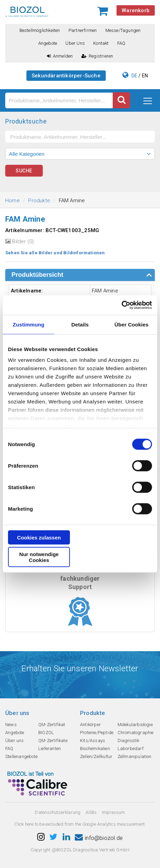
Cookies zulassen (39, 537)
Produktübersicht (37, 275)
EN (145, 76)
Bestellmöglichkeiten (40, 30)
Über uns (75, 43)
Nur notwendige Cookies (39, 557)
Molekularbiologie (135, 725)
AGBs (91, 812)
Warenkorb (136, 10)
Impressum (114, 812)
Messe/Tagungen (123, 30)
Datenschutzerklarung (58, 812)
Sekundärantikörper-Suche (66, 76)
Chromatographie (136, 733)
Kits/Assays (93, 741)
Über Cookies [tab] (131, 324)
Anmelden (60, 56)
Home (13, 201)
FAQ (121, 43)
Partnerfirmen (83, 30)
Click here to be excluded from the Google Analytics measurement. (80, 824)
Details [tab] (80, 324)
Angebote (48, 43)
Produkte (39, 201)
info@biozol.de (99, 838)
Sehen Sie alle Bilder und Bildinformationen (55, 253)
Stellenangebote (21, 756)
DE (134, 76)
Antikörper (90, 725)
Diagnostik (129, 741)
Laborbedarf (131, 748)
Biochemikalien (95, 748)
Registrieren (97, 56)
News (11, 725)
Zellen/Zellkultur (96, 756)
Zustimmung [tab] (29, 324)
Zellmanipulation (135, 756)
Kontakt (101, 43)
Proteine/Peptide (97, 733)
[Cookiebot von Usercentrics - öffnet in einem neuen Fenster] (122, 305)
